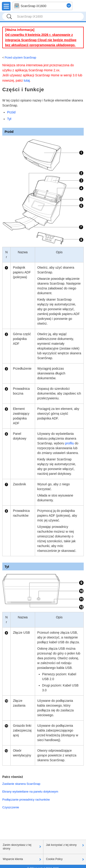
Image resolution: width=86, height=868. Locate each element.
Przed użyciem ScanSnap (20, 58)
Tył (9, 119)
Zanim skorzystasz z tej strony (17, 847)
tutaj (27, 80)
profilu (69, 443)
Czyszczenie (11, 807)
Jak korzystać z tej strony (61, 845)
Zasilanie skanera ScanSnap (21, 784)
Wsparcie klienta (13, 859)
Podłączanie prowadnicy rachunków (26, 800)
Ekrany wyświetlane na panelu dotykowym (30, 792)
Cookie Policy (54, 859)
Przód (11, 112)
